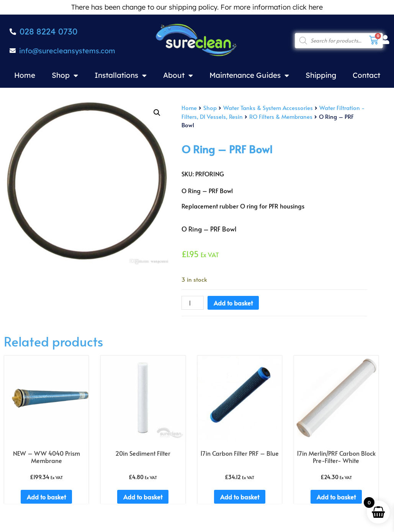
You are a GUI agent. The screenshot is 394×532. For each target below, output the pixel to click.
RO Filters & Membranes (281, 117)
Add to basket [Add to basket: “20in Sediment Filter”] (143, 497)
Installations (121, 75)
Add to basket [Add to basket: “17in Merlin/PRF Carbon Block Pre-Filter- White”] (336, 497)
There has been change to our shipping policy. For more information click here (197, 7)
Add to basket (233, 303)
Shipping (321, 75)
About (178, 75)
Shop (65, 75)
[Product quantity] (193, 303)
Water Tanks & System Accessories (268, 108)
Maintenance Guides (249, 75)
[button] (157, 113)
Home (25, 75)
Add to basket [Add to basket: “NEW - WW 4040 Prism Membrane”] (46, 497)
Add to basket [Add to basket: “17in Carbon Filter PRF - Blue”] (240, 497)
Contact (366, 75)
